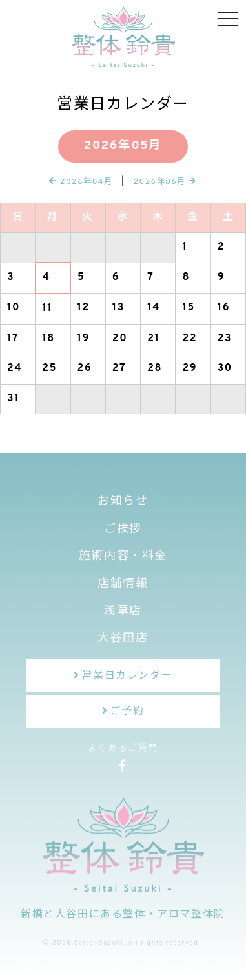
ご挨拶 (123, 529)
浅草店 (123, 611)
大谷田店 (123, 638)
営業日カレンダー (127, 676)
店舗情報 (123, 584)
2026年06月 (165, 182)
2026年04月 (81, 182)
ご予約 (127, 712)
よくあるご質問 (123, 749)
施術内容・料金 (123, 556)
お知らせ (123, 502)
